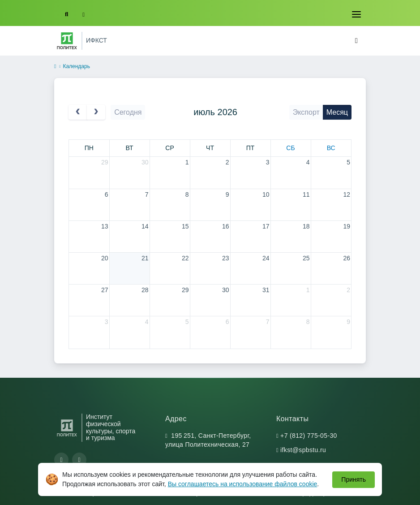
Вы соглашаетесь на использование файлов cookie (243, 484)
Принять (354, 479)
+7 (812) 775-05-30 (309, 436)
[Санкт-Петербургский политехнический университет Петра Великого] (67, 41)
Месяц (337, 112)
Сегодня (128, 112)
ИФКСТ (96, 40)
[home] (55, 67)
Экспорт (306, 112)
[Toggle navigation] (356, 14)
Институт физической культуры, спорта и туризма (111, 427)
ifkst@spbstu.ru (303, 450)
